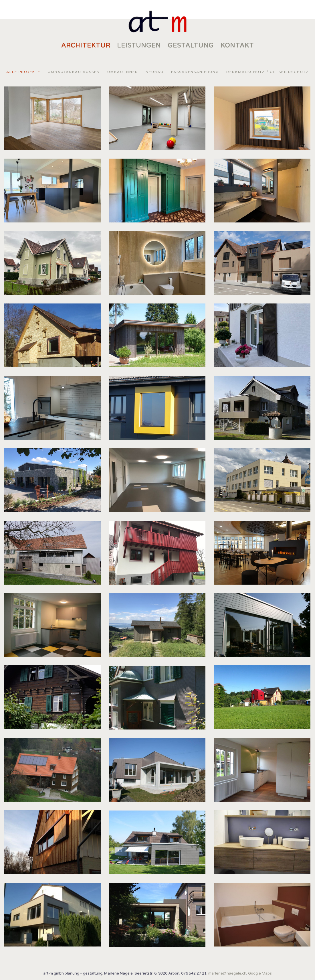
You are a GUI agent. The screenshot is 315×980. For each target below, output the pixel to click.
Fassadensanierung (195, 72)
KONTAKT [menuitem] (237, 46)
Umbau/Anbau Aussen (74, 72)
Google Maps (260, 973)
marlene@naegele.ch (227, 973)
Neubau (155, 72)
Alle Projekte (23, 72)
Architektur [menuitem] (86, 46)
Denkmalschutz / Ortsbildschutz (268, 72)
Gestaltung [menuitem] (191, 46)
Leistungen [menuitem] (139, 46)
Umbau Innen (123, 72)
